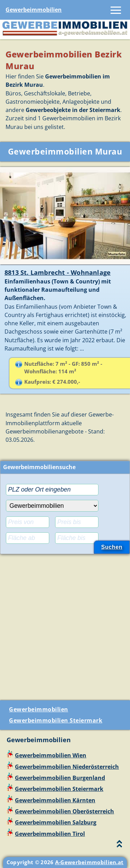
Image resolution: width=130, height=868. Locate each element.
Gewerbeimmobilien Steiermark (56, 720)
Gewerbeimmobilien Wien (51, 755)
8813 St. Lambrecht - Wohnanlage (58, 272)
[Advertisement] (65, 624)
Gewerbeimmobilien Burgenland (60, 778)
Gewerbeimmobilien (34, 10)
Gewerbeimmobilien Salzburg (56, 822)
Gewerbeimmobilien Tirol (50, 834)
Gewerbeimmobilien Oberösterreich (64, 811)
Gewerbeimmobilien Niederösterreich (67, 767)
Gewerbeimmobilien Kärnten (55, 800)
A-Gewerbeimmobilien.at (89, 862)
